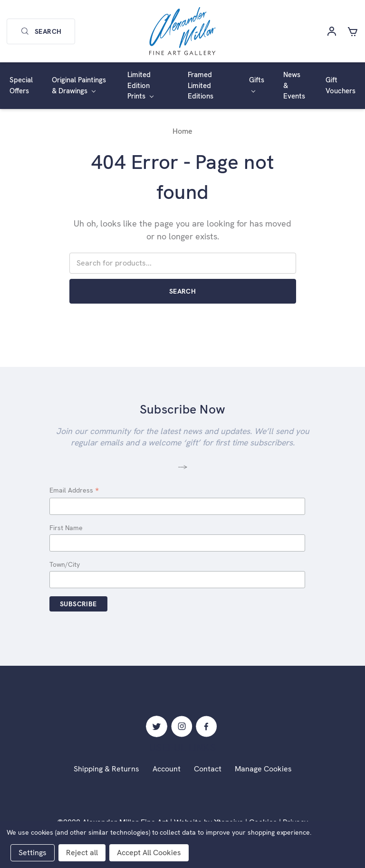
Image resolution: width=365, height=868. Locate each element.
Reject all (82, 853)
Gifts (257, 84)
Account (167, 769)
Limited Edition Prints (140, 85)
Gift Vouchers (341, 85)
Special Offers (21, 85)
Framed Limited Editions (201, 85)
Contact (208, 769)
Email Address (74, 491)
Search (41, 31)
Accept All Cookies (149, 853)
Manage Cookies (263, 769)
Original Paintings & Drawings (79, 85)
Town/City (65, 564)
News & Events (294, 85)
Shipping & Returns (106, 769)
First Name (66, 528)
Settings (33, 853)
